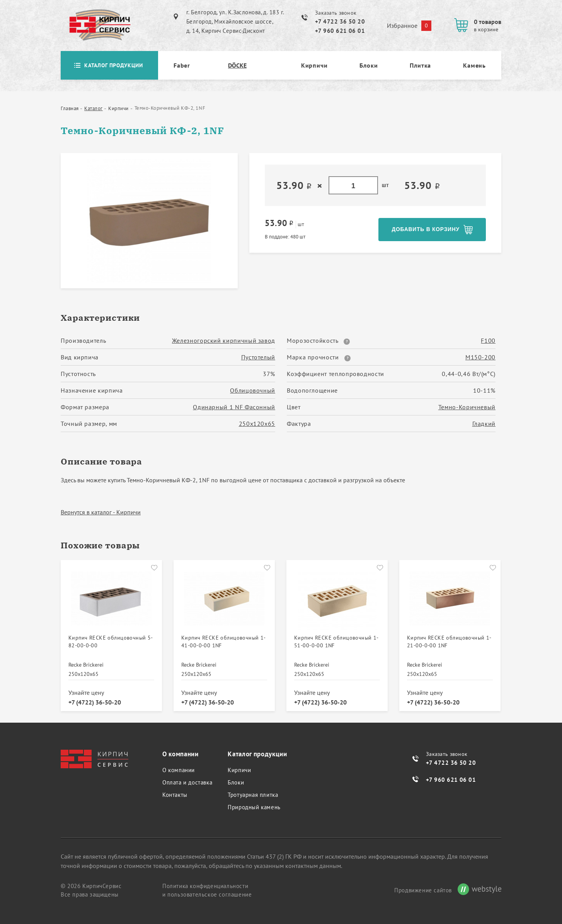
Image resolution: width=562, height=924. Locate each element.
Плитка (420, 65)
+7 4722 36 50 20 (340, 21)
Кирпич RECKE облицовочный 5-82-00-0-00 (111, 640)
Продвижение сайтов (423, 888)
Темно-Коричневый (467, 407)
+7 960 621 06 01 (340, 31)
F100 (488, 340)
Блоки (369, 65)
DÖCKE (237, 65)
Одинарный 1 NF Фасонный (234, 407)
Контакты (175, 793)
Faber (182, 65)
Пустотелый (258, 357)
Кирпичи (314, 65)
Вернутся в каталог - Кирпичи (101, 512)
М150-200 (480, 357)
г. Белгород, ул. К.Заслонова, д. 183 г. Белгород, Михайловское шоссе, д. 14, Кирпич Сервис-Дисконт (235, 21)
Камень (474, 65)
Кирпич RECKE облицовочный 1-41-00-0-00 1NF (224, 640)
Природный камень (254, 805)
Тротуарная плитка (253, 793)
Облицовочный (253, 390)
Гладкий (484, 424)
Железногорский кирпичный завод (224, 340)
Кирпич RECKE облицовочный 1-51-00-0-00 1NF (336, 640)
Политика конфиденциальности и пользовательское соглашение (207, 888)
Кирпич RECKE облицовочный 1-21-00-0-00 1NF (449, 640)
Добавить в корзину (425, 229)
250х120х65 (257, 424)
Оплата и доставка (187, 780)
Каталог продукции (109, 65)
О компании (179, 768)
